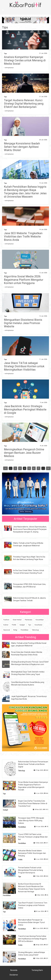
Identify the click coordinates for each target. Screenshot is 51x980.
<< (5, 468)
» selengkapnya (9, 68)
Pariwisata (29, 620)
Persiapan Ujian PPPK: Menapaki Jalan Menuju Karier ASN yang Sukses (31, 821)
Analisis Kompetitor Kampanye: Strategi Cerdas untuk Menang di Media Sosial (25, 60)
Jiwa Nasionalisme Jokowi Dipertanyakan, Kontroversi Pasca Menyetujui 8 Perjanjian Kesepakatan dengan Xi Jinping (30, 529)
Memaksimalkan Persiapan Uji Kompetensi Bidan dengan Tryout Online (31, 922)
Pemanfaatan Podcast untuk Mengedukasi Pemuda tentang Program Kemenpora (31, 870)
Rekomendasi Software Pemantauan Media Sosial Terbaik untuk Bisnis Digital (33, 764)
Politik (14, 625)
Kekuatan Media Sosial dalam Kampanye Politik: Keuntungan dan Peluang (32, 853)
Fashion (6, 620)
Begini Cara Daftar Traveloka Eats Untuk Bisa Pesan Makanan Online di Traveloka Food (33, 803)
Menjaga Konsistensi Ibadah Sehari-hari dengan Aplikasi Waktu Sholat (22, 147)
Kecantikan (40, 620)
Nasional (7, 630)
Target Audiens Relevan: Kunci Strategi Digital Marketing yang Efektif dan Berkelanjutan (24, 104)
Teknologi (35, 630)
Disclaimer (14, 975)
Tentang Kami (37, 970)
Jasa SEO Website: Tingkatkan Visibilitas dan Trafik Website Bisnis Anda (23, 237)
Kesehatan (39, 625)
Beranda (14, 970)
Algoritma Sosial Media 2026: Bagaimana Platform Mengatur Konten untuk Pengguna (24, 280)
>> (48, 468)
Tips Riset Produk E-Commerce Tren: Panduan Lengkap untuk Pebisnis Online (33, 905)
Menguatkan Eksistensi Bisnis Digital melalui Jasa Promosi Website (23, 323)
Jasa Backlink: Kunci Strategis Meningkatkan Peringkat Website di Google (25, 410)
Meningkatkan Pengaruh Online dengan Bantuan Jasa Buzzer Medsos (24, 453)
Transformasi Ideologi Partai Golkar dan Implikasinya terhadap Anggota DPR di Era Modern (32, 939)
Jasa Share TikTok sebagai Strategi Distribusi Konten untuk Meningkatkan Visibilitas (24, 366)
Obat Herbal (17, 620)
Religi (15, 630)
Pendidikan (25, 630)
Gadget (22, 625)
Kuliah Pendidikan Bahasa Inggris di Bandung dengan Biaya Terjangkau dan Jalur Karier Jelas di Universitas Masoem (25, 192)
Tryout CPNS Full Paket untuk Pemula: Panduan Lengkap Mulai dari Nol (33, 837)
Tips (5, 54)
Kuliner (6, 625)
